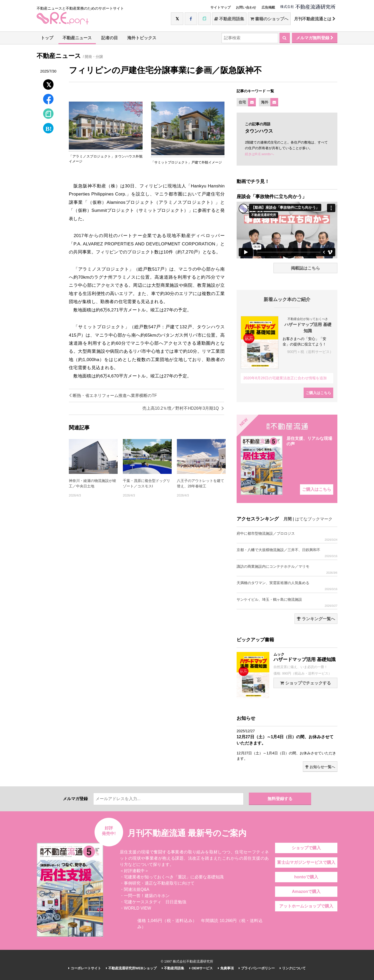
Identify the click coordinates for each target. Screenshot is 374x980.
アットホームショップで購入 (306, 906)
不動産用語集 (229, 19)
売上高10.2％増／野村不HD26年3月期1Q (183, 408)
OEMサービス (201, 968)
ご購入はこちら (318, 393)
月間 (288, 519)
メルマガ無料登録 (315, 38)
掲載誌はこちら (305, 268)
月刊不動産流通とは (315, 19)
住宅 (242, 102)
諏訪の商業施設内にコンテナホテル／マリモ (287, 569)
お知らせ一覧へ (320, 767)
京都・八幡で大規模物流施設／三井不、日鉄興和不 (287, 553)
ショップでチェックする (305, 683)
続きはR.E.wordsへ (259, 154)
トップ (47, 38)
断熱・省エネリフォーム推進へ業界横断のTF (113, 396)
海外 (265, 102)
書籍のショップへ (269, 19)
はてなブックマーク (314, 519)
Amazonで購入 (306, 891)
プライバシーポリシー (257, 968)
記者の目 (110, 38)
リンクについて (293, 968)
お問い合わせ (246, 7)
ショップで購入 (306, 848)
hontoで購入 (306, 877)
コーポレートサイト (85, 968)
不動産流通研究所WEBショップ (131, 968)
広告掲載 (268, 7)
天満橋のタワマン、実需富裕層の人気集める (287, 586)
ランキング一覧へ (316, 619)
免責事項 (226, 968)
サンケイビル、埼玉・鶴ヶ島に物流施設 (287, 602)
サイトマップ (221, 7)
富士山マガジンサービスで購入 (306, 862)
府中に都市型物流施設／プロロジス (287, 536)
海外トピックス (142, 38)
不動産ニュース (77, 38)
